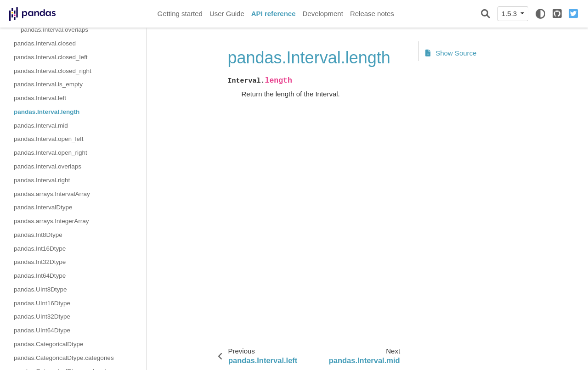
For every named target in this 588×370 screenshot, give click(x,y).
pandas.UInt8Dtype (40, 289)
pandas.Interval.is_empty (48, 84)
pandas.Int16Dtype (40, 249)
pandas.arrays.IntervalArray (52, 194)
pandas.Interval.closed (45, 43)
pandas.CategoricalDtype (49, 344)
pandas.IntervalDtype (43, 207)
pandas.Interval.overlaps (54, 30)
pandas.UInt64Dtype (42, 330)
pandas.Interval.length (47, 112)
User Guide (227, 14)
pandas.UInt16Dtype (42, 303)
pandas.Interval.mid (41, 126)
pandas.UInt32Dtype (42, 317)
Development (322, 14)
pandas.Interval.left (40, 98)
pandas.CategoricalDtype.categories (64, 358)
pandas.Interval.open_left (49, 139)
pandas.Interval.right (42, 180)
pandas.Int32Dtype (40, 262)
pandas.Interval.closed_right (53, 71)
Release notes (372, 14)
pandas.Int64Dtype (40, 276)
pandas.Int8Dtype (38, 235)
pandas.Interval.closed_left (51, 57)
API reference (274, 14)
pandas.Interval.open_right (51, 153)
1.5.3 (510, 14)
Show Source (451, 53)
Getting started (180, 14)
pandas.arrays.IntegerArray (51, 221)
